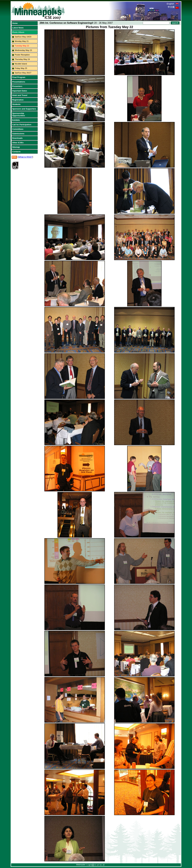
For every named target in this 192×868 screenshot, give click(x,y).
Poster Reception (22, 55)
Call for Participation (22, 125)
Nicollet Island (21, 64)
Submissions (18, 134)
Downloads (17, 138)
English (173, 4)
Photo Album (18, 32)
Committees (18, 129)
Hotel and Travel (20, 95)
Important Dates (20, 91)
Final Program (19, 77)
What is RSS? (25, 157)
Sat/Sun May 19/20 (23, 37)
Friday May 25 (21, 68)
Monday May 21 (22, 41)
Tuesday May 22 (22, 46)
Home (15, 23)
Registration (18, 100)
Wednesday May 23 (23, 50)
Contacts (16, 152)
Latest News (18, 28)
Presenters (17, 86)
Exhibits (16, 120)
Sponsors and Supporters (24, 109)
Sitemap (16, 147)
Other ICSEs (18, 143)
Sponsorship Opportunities (19, 114)
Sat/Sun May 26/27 (23, 73)
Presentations (19, 82)
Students (16, 104)
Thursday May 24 (22, 59)
